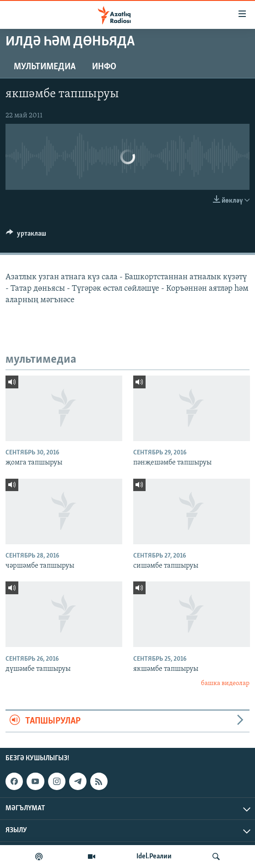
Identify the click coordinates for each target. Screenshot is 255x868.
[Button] (26, 236)
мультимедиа (45, 67)
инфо (104, 67)
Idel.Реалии (154, 857)
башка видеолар (225, 683)
